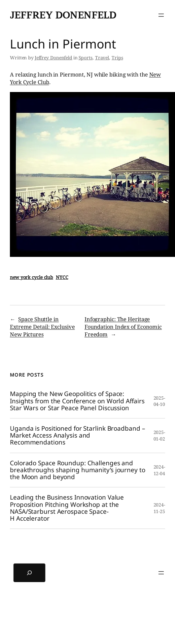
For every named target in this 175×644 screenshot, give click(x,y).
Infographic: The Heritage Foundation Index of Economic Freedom (123, 327)
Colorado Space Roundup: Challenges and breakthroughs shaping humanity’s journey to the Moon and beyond (78, 470)
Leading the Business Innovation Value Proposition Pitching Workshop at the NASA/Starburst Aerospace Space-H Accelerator (67, 508)
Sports (86, 58)
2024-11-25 (159, 508)
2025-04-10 (159, 401)
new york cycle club (32, 277)
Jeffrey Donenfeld (63, 15)
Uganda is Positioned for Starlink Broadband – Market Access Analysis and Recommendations (77, 436)
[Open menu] (161, 15)
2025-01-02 (159, 435)
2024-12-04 (159, 470)
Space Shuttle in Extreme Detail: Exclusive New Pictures (42, 327)
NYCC (62, 277)
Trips (117, 58)
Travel (102, 58)
